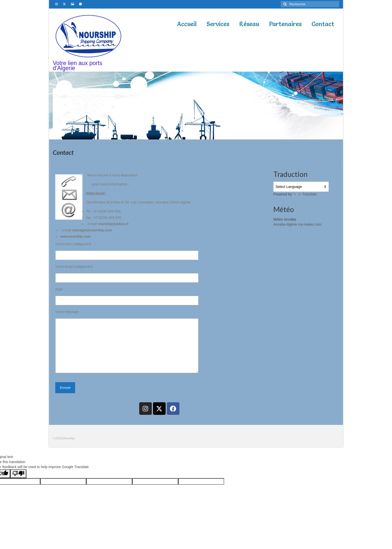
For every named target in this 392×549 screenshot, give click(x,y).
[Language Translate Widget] (301, 187)
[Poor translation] (18, 474)
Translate (305, 194)
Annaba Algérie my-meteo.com (297, 224)
